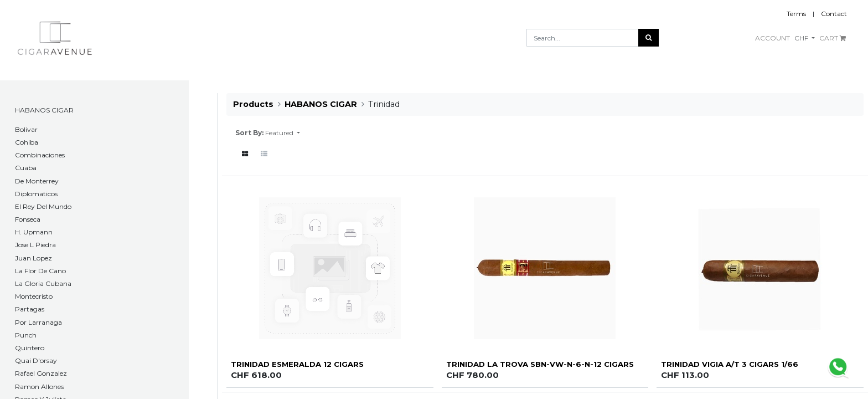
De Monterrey (37, 181)
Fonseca (28, 219)
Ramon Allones (39, 387)
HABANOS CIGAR (44, 110)
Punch (26, 335)
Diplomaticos (36, 194)
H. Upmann (34, 232)
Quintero (30, 348)
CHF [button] (802, 38)
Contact (834, 14)
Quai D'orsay (36, 360)
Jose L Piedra (35, 245)
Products (253, 104)
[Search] (649, 38)
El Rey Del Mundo (43, 206)
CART (833, 38)
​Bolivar (26, 129)
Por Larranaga (38, 322)
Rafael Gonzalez (41, 373)
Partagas (30, 309)
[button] (283, 133)
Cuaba (26, 168)
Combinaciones (40, 155)
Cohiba (27, 142)
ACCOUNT (773, 38)
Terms (796, 14)
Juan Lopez (33, 258)
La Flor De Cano (40, 271)
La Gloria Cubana (43, 283)
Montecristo (34, 296)
